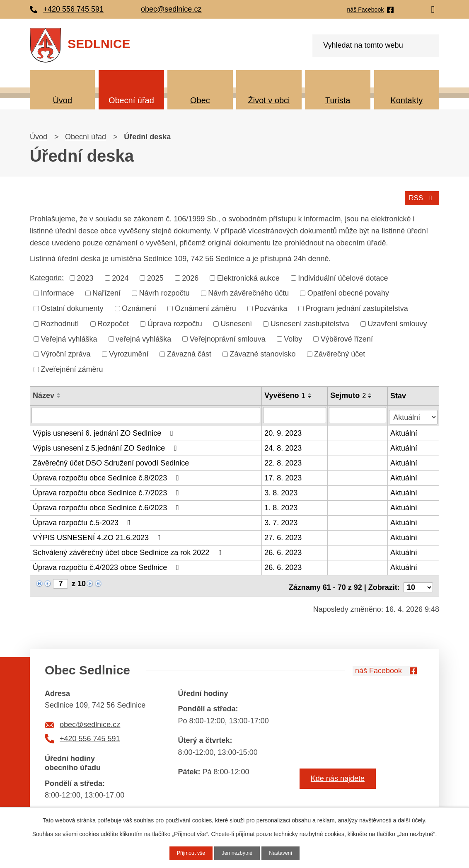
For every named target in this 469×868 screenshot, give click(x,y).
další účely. (412, 820)
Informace (58, 292)
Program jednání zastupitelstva (357, 307)
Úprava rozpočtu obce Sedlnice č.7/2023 (108, 490)
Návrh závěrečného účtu (248, 292)
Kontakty (406, 100)
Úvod (62, 100)
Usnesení (236, 322)
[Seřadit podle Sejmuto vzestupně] (371, 393)
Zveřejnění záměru (72, 368)
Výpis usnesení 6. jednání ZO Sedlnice (105, 430)
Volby (293, 337)
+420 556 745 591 (90, 732)
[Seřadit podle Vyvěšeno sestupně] (310, 396)
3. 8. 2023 (281, 490)
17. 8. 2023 (283, 475)
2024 (120, 276)
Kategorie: (47, 276)
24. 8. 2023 (283, 445)
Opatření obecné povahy (348, 292)
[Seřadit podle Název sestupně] (59, 396)
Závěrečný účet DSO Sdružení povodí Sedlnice (111, 460)
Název (44, 394)
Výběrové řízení (347, 337)
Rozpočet (113, 322)
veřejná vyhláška (143, 337)
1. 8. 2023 (281, 504)
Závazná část (189, 353)
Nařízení (106, 292)
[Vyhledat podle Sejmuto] (358, 413)
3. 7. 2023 (281, 519)
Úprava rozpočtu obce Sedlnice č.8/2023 (108, 475)
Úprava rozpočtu (175, 322)
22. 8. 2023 (283, 460)
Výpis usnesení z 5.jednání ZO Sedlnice (106, 445)
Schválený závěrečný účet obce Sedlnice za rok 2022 (129, 549)
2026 (190, 276)
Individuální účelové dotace (343, 276)
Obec (200, 100)
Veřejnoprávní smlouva (228, 337)
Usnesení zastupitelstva (310, 322)
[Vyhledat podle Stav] (414, 412)
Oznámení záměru (205, 307)
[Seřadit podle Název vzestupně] (59, 393)
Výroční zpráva (66, 353)
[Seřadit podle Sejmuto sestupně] (371, 396)
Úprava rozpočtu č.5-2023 (83, 519)
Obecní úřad (131, 100)
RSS (421, 196)
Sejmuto (349, 394)
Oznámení (139, 307)
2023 (85, 276)
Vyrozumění (129, 353)
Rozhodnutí (60, 322)
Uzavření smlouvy (397, 322)
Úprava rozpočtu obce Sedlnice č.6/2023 (108, 504)
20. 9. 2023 (283, 430)
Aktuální (405, 430)
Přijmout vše (187, 853)
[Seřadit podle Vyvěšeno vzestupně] (310, 393)
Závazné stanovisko (263, 353)
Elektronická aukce (248, 276)
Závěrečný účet (340, 353)
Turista (338, 100)
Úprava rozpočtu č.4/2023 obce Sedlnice (108, 564)
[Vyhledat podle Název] (146, 413)
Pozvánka (271, 307)
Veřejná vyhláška (69, 337)
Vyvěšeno (285, 394)
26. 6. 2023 (283, 549)
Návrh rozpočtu (164, 292)
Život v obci (269, 100)
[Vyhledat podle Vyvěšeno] (295, 413)
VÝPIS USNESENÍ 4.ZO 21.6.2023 (98, 534)
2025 (155, 276)
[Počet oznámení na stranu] (418, 581)
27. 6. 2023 (283, 534)
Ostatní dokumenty (72, 307)
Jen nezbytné (237, 853)
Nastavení (284, 853)
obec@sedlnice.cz (90, 718)
